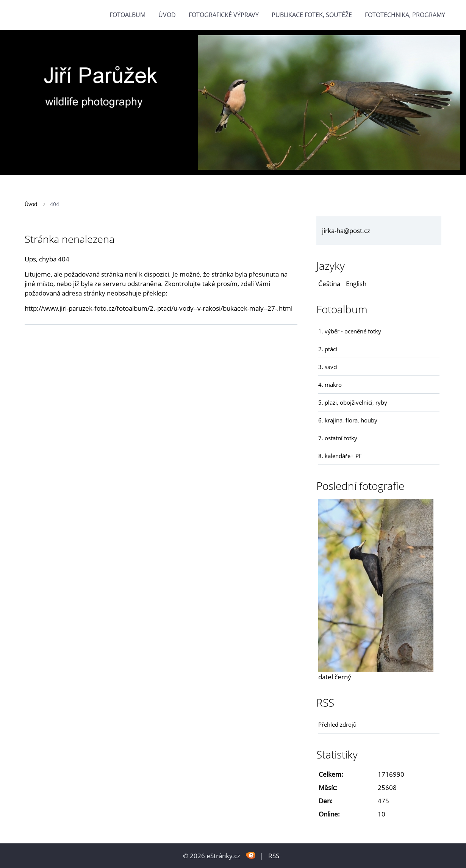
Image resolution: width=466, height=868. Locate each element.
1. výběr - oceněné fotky (350, 331)
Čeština (329, 284)
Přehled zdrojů (337, 724)
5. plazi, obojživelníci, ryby (353, 402)
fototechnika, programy (405, 15)
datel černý (335, 677)
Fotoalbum (127, 15)
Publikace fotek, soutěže (312, 15)
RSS (274, 856)
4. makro (330, 385)
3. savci (328, 367)
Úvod (167, 15)
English (356, 284)
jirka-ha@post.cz (346, 231)
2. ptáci (328, 349)
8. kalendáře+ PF (340, 456)
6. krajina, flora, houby (348, 420)
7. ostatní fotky (338, 438)
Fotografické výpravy (224, 15)
